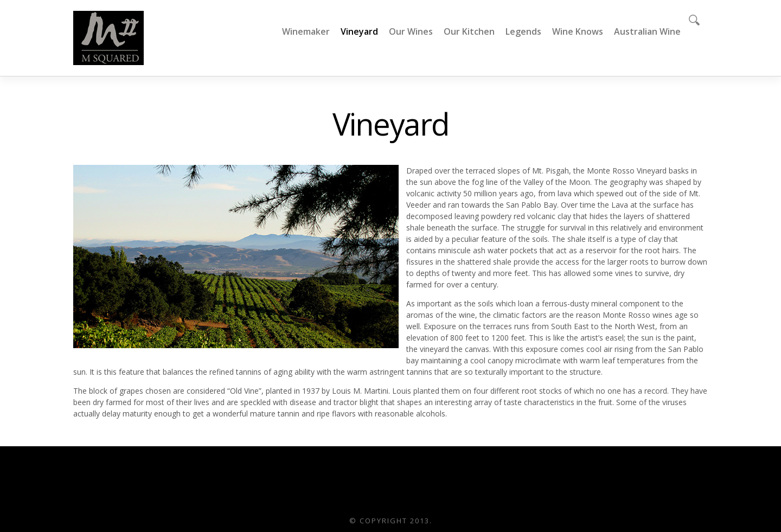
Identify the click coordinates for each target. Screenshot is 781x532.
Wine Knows (578, 31)
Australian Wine (647, 31)
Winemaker (306, 31)
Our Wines (411, 31)
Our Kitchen (469, 31)
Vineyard (359, 31)
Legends (523, 31)
